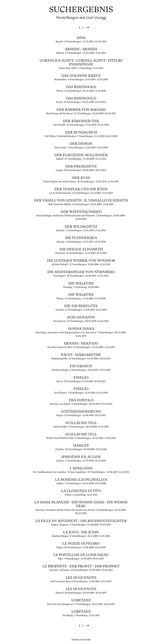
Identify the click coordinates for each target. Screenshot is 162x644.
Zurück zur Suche (81, 640)
